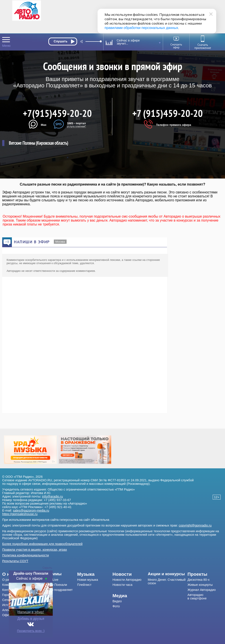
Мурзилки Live (48, 580)
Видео (117, 601)
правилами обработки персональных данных (141, 28)
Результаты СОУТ (15, 561)
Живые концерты (200, 585)
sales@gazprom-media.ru (31, 511)
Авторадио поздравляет (55, 590)
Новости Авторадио (127, 580)
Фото (116, 606)
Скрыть (47, 568)
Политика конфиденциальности (25, 555)
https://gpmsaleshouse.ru (20, 514)
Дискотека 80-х (198, 580)
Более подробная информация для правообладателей (42, 544)
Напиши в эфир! (31, 612)
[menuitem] (57, 574)
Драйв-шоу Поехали (52, 585)
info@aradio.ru (53, 496)
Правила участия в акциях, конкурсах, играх (35, 550)
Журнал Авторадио (201, 590)
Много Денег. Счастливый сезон (167, 581)
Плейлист (84, 585)
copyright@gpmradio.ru (195, 525)
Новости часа (122, 585)
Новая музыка (88, 580)
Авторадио (197, 597)
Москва (60, 242)
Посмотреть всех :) (31, 631)
